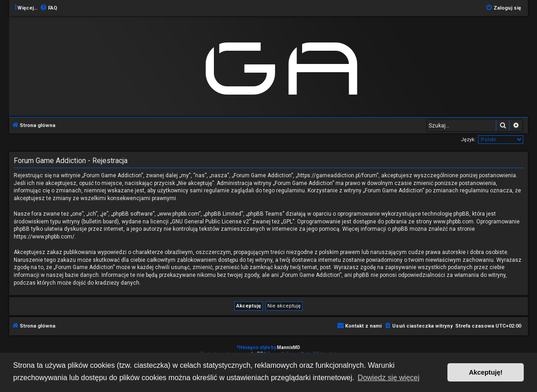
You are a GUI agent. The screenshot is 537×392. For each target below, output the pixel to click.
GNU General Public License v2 (210, 222)
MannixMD (289, 347)
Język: (468, 140)
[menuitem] (48, 8)
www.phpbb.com (453, 222)
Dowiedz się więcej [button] (389, 378)
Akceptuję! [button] (486, 372)
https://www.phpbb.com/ (44, 237)
